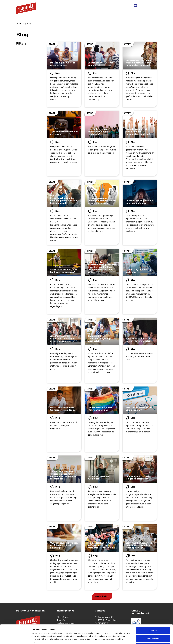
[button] (102, 596)
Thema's (20, 24)
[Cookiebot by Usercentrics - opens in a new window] (16, 639)
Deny (153, 628)
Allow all (153, 613)
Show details (126, 639)
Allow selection (153, 621)
